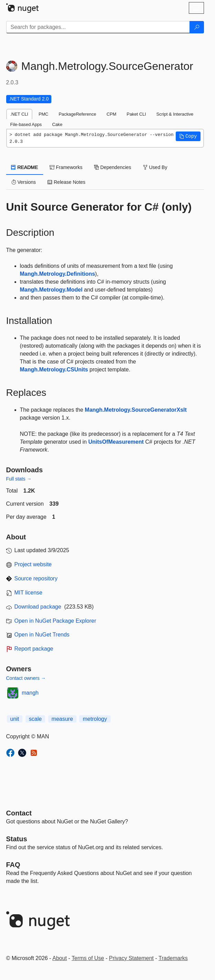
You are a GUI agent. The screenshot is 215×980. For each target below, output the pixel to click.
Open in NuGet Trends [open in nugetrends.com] (42, 635)
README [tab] (25, 167)
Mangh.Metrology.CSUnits (54, 370)
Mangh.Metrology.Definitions (58, 274)
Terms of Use (88, 958)
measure (62, 719)
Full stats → (19, 479)
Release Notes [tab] (66, 182)
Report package (34, 649)
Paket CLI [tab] (136, 114)
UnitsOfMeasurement (116, 442)
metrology (95, 719)
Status (17, 839)
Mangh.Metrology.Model (51, 290)
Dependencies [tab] (112, 167)
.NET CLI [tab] (19, 114)
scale (35, 719)
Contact (19, 813)
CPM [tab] (111, 114)
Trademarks (173, 958)
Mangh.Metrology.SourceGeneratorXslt (136, 410)
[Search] (197, 27)
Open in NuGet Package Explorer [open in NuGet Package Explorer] (55, 621)
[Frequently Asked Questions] (13, 865)
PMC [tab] (43, 114)
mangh (30, 693)
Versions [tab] (24, 182)
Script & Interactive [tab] (175, 114)
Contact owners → (26, 678)
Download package (38, 607)
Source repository (36, 578)
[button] (188, 136)
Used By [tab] (155, 167)
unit (15, 719)
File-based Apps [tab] (26, 124)
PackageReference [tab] (77, 114)
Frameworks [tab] (66, 167)
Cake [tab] (57, 124)
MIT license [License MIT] (29, 593)
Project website (33, 564)
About (60, 958)
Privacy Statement (131, 958)
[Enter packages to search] (98, 27)
